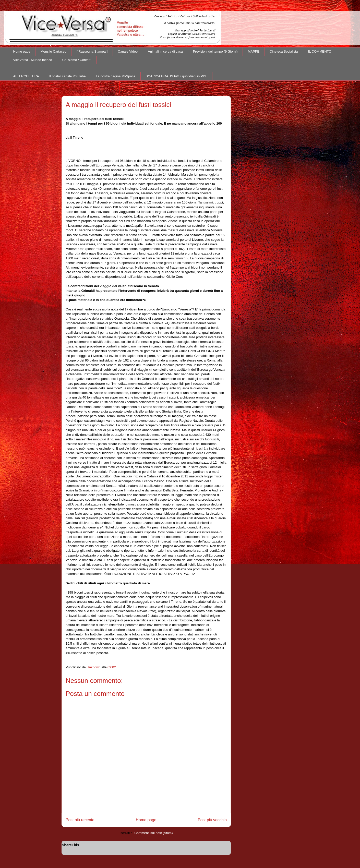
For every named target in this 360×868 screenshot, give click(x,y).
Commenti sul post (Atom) (153, 833)
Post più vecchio (212, 820)
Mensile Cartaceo (53, 51)
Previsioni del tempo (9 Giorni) (215, 51)
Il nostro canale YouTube (68, 76)
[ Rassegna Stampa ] (92, 51)
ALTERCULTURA (26, 76)
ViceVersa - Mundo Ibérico (33, 60)
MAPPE (254, 51)
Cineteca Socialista (284, 51)
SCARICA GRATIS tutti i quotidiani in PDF (176, 76)
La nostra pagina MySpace (116, 76)
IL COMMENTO (320, 51)
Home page (22, 51)
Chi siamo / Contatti (77, 60)
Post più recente (80, 820)
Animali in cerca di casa (165, 51)
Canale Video (128, 51)
